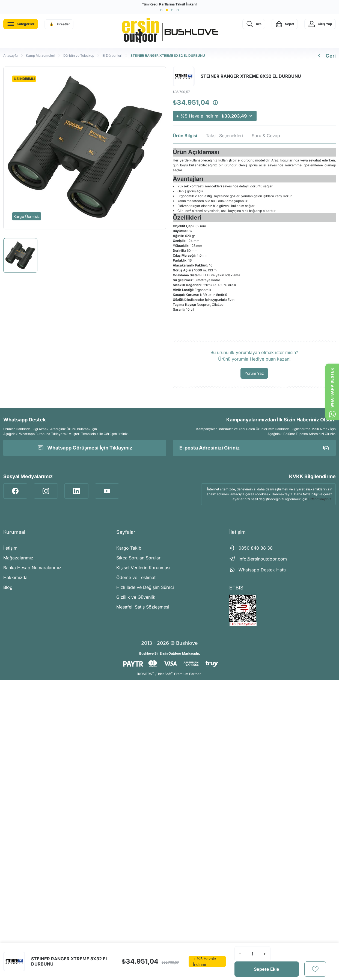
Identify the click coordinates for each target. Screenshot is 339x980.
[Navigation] (21, 24)
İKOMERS (145, 674)
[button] (161, 10)
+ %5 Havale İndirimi (215, 116)
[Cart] (285, 24)
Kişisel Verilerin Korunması (143, 568)
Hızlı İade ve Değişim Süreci (145, 587)
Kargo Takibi (129, 548)
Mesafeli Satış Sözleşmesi (143, 607)
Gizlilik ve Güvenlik (136, 597)
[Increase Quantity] (265, 954)
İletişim (10, 548)
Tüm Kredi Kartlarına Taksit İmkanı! (170, 4)
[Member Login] (320, 24)
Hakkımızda (15, 577)
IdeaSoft (165, 674)
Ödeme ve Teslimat (136, 577)
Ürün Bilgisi (185, 136)
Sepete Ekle (267, 969)
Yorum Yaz (254, 373)
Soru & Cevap (266, 136)
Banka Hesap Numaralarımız (32, 568)
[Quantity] (252, 954)
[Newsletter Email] (254, 448)
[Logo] (169, 31)
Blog (8, 587)
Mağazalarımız (18, 558)
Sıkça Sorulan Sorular (138, 558)
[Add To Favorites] (315, 969)
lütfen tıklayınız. (320, 499)
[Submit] (326, 448)
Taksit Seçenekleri (224, 136)
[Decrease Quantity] (240, 954)
